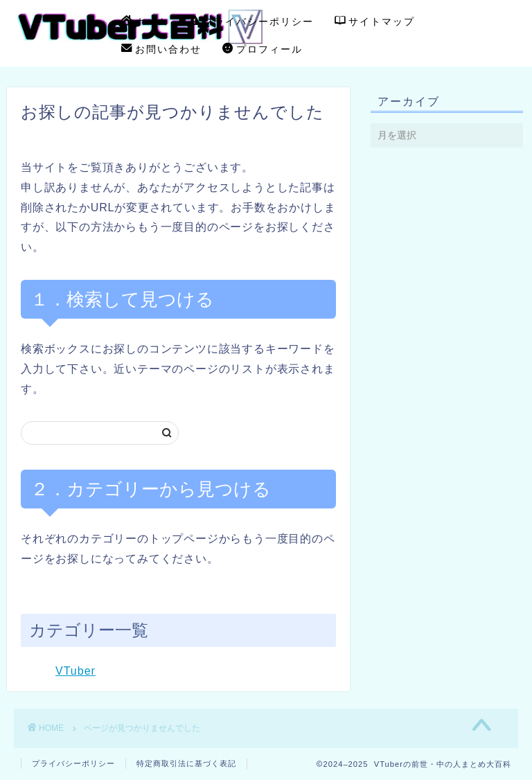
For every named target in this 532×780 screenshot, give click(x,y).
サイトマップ (375, 22)
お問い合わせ (161, 50)
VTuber (76, 671)
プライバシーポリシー (251, 22)
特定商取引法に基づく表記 (186, 763)
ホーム (145, 22)
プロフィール (263, 50)
